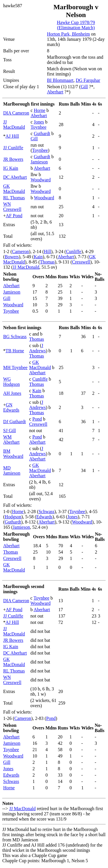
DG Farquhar (88, 80)
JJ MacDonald (14, 125)
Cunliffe (74, 251)
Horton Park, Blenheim (68, 34)
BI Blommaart (60, 80)
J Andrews (37, 348)
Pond (37, 419)
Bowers (12, 257)
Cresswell (81, 262)
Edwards (44, 517)
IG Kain (11, 168)
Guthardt (42, 133)
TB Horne (15, 351)
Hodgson (13, 517)
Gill (84, 87)
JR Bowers (13, 159)
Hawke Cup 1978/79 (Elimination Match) (76, 25)
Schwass (47, 512)
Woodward (41, 180)
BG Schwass (15, 337)
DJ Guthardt (15, 422)
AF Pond (14, 216)
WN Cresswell (12, 207)
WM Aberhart (11, 439)
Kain (38, 257)
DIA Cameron (16, 113)
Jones (39, 122)
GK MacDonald (14, 189)
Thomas (48, 262)
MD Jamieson (12, 470)
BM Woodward (13, 454)
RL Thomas (14, 198)
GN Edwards (11, 407)
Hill (47, 251)
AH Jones (12, 393)
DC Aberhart (15, 177)
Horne (39, 110)
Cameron (21, 251)
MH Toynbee (15, 367)
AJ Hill (12, 136)
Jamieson (39, 162)
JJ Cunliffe (13, 148)
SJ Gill (10, 431)
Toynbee (38, 127)
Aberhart (55, 92)
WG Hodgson (12, 382)
